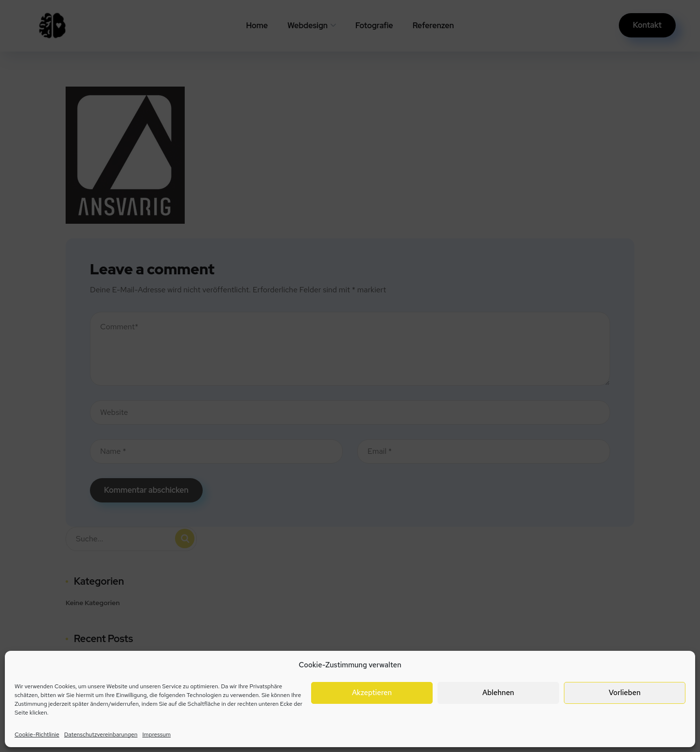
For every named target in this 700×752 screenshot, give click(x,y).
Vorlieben (624, 693)
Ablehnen (498, 693)
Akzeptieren (372, 693)
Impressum (157, 734)
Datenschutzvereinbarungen (101, 734)
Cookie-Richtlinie (37, 734)
